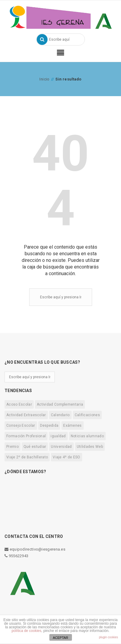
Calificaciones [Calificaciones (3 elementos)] (87, 415)
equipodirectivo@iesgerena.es (35, 549)
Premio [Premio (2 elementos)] (12, 447)
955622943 (16, 556)
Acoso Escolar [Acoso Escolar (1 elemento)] (19, 404)
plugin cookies (109, 637)
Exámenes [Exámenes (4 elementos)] (72, 426)
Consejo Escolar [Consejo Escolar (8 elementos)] (21, 426)
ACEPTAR (60, 638)
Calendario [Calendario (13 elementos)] (60, 415)
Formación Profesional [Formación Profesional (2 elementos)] (26, 436)
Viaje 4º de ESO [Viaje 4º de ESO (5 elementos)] (67, 457)
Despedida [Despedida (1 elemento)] (49, 426)
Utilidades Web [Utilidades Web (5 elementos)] (90, 447)
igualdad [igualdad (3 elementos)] (58, 436)
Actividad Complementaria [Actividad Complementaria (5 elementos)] (60, 404)
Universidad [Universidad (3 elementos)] (61, 447)
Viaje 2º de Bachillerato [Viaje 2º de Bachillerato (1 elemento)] (27, 457)
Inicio (44, 79)
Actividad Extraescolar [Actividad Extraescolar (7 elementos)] (26, 415)
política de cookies (27, 631)
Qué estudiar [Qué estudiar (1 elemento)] (35, 447)
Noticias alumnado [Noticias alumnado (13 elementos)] (87, 436)
